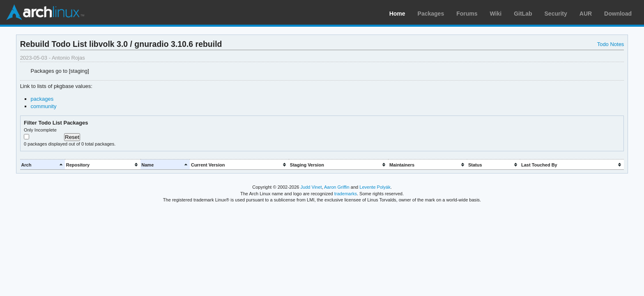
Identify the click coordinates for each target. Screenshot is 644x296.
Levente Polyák (375, 187)
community (44, 106)
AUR (586, 14)
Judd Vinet (311, 187)
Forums (467, 14)
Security (556, 14)
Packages (431, 14)
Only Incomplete (40, 130)
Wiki (496, 14)
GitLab (523, 14)
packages (42, 99)
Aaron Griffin (337, 187)
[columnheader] (43, 165)
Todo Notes (611, 44)
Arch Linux (45, 12)
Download (618, 14)
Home (397, 14)
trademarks (346, 194)
